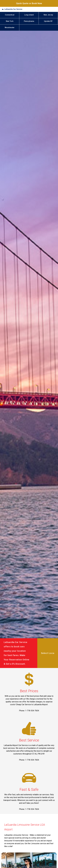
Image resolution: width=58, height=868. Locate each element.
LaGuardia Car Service (13, 9)
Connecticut (10, 15)
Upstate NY (48, 21)
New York (10, 21)
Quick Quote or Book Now (29, 3)
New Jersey (48, 15)
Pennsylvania (29, 21)
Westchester (10, 28)
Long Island (29, 15)
